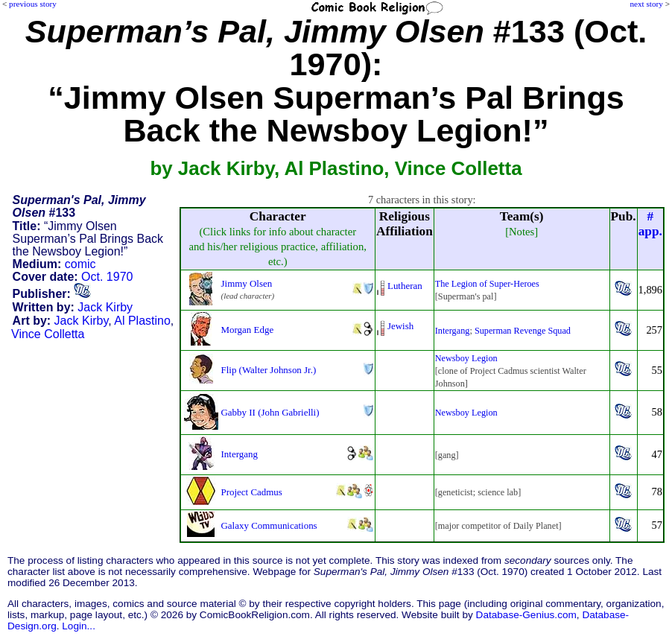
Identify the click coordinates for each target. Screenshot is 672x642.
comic (80, 264)
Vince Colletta (48, 334)
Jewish (400, 326)
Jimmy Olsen (247, 283)
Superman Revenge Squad (523, 331)
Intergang (453, 331)
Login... (79, 626)
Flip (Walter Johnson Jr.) (269, 370)
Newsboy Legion (466, 358)
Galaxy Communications (269, 525)
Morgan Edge (248, 330)
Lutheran (405, 286)
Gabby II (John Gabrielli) (270, 412)
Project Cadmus (252, 492)
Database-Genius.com (526, 615)
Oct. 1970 (107, 277)
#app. (650, 224)
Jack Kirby (105, 307)
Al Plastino (142, 321)
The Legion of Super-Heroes (487, 284)
